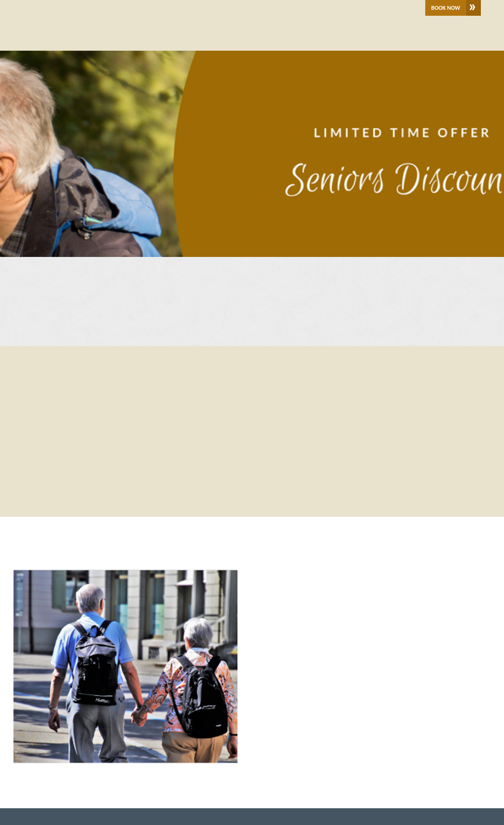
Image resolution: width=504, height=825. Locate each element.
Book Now (446, 8)
